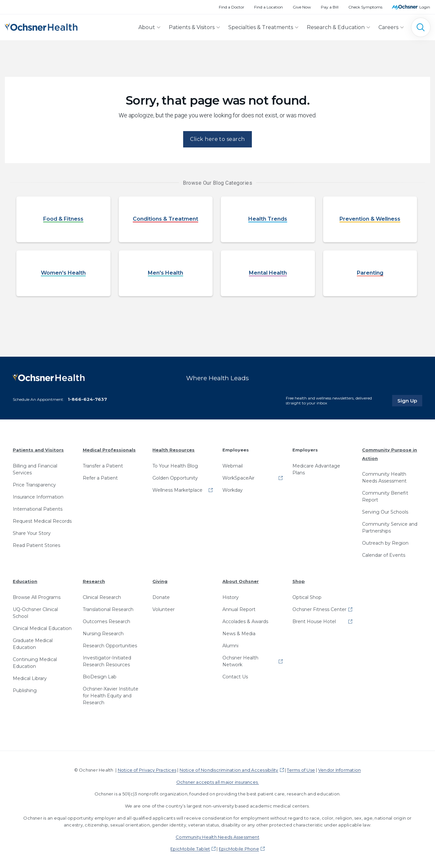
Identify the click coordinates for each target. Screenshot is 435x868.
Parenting (370, 273)
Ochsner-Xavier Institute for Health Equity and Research (111, 696)
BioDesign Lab (100, 677)
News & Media (239, 634)
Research (94, 581)
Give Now (302, 7)
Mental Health (268, 273)
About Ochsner (241, 581)
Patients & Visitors (192, 27)
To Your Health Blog (175, 466)
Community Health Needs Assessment (384, 477)
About (147, 27)
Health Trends (268, 219)
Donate (161, 597)
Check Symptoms (365, 7)
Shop (299, 581)
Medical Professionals (109, 450)
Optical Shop (307, 597)
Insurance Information (38, 497)
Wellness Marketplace (177, 490)
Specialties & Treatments (261, 27)
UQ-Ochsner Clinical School (35, 613)
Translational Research (108, 609)
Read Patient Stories (36, 545)
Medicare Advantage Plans (316, 469)
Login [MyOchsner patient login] (425, 7)
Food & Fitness (63, 219)
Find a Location (269, 7)
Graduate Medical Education (33, 644)
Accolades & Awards (245, 621)
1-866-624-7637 (87, 399)
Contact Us (235, 677)
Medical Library (30, 678)
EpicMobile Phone (239, 849)
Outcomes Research (106, 621)
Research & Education (336, 27)
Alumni (230, 646)
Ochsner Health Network (240, 661)
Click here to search (217, 139)
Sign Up (410, 400)
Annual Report (239, 609)
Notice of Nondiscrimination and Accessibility (229, 770)
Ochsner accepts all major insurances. (218, 782)
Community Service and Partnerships (390, 528)
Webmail (233, 466)
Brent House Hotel (314, 621)
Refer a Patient (100, 478)
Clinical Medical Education (42, 628)
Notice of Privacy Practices (147, 770)
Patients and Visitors (38, 450)
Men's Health (165, 273)
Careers (388, 27)
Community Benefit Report (385, 496)
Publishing (25, 690)
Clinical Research (102, 597)
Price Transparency (34, 485)
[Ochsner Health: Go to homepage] (41, 26)
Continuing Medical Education (35, 663)
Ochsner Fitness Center (319, 609)
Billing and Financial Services (35, 469)
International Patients (38, 509)
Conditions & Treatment (165, 219)
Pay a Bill (330, 7)
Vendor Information (339, 770)
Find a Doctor (232, 7)
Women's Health (63, 273)
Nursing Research (103, 634)
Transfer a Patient (103, 466)
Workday (233, 490)
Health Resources (174, 450)
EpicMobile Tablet (190, 849)
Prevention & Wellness (370, 219)
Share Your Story (32, 533)
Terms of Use (301, 770)
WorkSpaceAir (238, 478)
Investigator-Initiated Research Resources (107, 661)
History (231, 597)
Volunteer (164, 609)
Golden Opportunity (175, 478)
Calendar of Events (384, 555)
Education (25, 581)
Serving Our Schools (385, 512)
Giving (160, 581)
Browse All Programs (37, 597)
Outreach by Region (385, 543)
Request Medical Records (42, 521)
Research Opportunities (110, 646)
